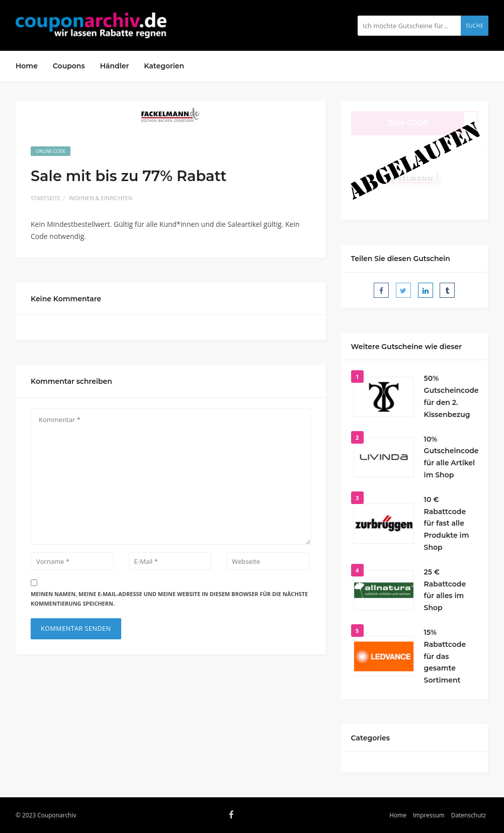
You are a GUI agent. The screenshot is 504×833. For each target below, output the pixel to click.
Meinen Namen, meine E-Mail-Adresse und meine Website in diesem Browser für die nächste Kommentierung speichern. (169, 599)
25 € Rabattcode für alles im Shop (445, 590)
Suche (475, 26)
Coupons (69, 66)
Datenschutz (469, 815)
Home (27, 66)
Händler (115, 66)
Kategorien (164, 66)
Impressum (429, 815)
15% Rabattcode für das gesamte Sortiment (445, 656)
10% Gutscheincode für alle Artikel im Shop (451, 457)
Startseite (46, 198)
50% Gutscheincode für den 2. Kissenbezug (451, 396)
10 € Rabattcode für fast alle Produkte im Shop (447, 523)
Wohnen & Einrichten (101, 198)
